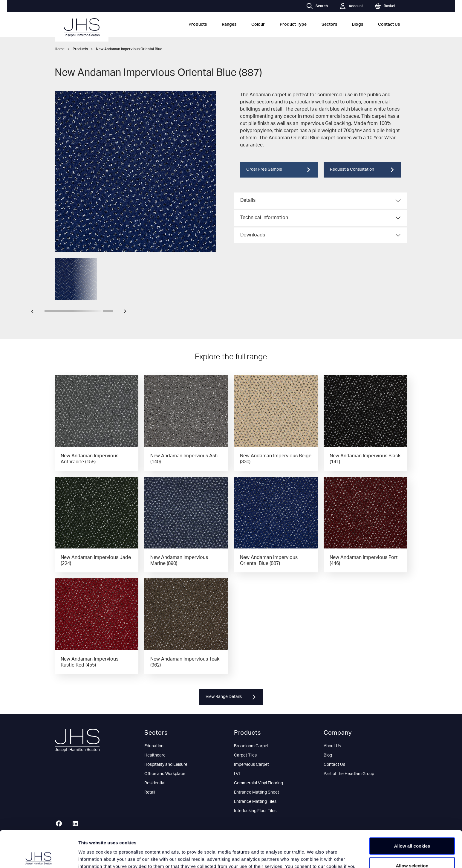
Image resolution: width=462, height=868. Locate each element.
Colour (258, 25)
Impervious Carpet (251, 765)
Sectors (329, 25)
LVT (237, 774)
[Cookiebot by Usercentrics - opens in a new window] (39, 856)
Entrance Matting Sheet (257, 792)
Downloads (253, 235)
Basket (385, 6)
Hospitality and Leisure (166, 765)
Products (198, 25)
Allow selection (412, 829)
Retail (150, 792)
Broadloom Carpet (251, 746)
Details (248, 200)
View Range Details (231, 697)
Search (317, 6)
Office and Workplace (165, 774)
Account (351, 6)
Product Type (293, 25)
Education (154, 746)
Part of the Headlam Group (349, 774)
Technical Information (264, 218)
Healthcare (155, 755)
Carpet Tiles (245, 755)
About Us (332, 746)
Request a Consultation (362, 170)
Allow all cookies (412, 809)
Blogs (358, 25)
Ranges (229, 25)
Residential (155, 783)
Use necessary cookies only (412, 848)
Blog (328, 755)
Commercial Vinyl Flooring (258, 783)
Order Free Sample (279, 170)
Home (60, 49)
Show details (314, 856)
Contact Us (389, 25)
